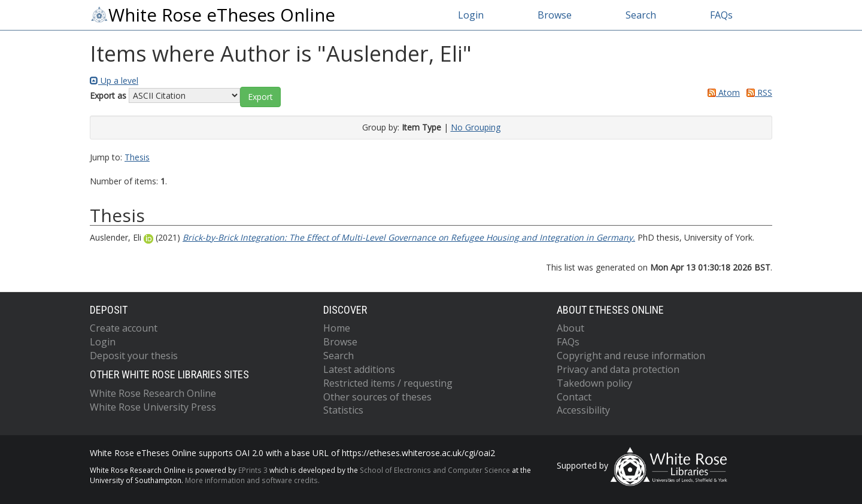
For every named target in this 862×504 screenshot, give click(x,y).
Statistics (343, 410)
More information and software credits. (252, 480)
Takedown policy (594, 383)
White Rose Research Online (153, 393)
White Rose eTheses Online (213, 15)
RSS (757, 92)
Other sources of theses (377, 397)
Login (471, 15)
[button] (260, 97)
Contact (574, 397)
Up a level (114, 81)
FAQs (721, 15)
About (570, 328)
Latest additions (359, 369)
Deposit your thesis (134, 356)
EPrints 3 (253, 470)
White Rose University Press (153, 407)
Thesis (137, 157)
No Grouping (476, 127)
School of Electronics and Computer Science (435, 470)
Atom (722, 92)
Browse (555, 15)
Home (337, 328)
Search (641, 15)
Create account (124, 328)
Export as (108, 95)
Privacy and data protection (618, 369)
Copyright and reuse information (631, 356)
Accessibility (583, 410)
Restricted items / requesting (388, 383)
